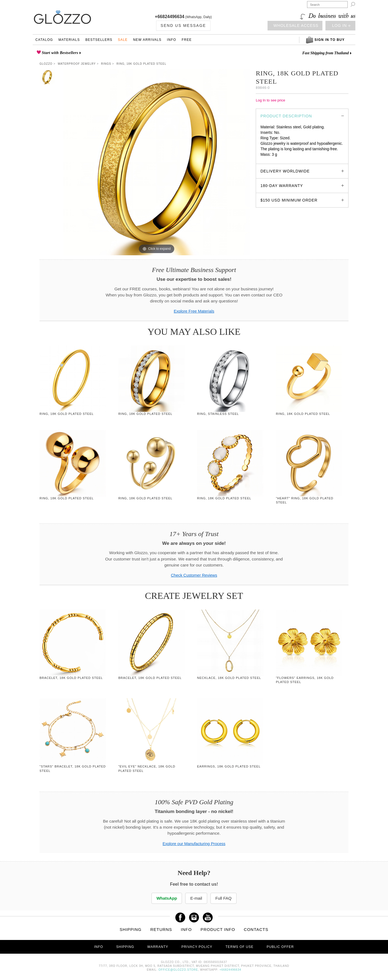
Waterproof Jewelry (77, 64)
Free (187, 40)
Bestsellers (99, 40)
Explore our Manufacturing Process (194, 844)
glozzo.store (271, 160)
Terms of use (240, 947)
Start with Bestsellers (60, 53)
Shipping (131, 929)
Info (172, 40)
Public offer (280, 947)
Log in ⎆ (341, 26)
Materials (69, 40)
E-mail (196, 898)
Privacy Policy (197, 947)
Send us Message (183, 26)
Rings (106, 64)
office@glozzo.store (178, 970)
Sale (123, 40)
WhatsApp (166, 898)
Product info (218, 929)
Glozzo (46, 64)
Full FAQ (224, 898)
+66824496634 (169, 17)
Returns (161, 929)
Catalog (44, 40)
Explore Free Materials (194, 311)
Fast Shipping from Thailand (326, 53)
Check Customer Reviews (194, 575)
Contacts (256, 929)
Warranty (158, 947)
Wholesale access (296, 26)
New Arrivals (147, 40)
